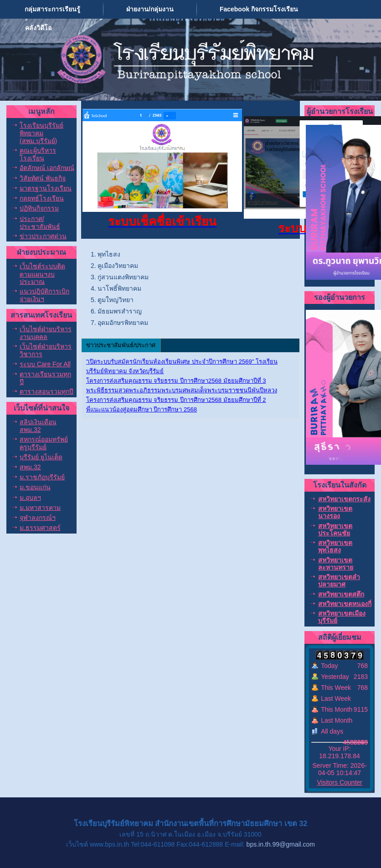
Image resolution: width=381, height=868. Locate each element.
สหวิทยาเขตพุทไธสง (335, 546)
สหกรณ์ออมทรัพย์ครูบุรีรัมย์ (44, 443)
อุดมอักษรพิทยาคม (123, 323)
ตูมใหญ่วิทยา (116, 300)
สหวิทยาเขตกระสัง (344, 499)
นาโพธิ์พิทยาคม (119, 288)
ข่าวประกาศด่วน (43, 236)
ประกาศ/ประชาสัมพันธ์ (40, 223)
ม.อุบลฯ (30, 498)
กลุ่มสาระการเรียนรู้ (52, 9)
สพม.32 (30, 467)
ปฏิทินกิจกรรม (39, 208)
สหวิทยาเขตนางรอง (335, 512)
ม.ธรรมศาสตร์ (40, 528)
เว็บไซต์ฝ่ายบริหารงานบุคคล (46, 333)
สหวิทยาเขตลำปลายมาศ (339, 580)
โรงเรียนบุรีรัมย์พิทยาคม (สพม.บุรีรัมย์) (41, 133)
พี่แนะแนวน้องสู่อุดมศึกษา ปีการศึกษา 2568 (142, 409)
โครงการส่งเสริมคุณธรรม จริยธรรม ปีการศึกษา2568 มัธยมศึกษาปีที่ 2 (176, 400)
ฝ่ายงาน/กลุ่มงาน (150, 9)
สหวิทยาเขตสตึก (341, 594)
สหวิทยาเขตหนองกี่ (345, 604)
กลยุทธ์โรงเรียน (42, 198)
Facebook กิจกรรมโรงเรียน (259, 9)
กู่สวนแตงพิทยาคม (123, 277)
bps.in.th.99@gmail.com (281, 844)
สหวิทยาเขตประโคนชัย (335, 529)
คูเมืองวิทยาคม (118, 266)
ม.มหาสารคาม (40, 508)
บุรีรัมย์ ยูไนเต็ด (41, 457)
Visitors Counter (339, 782)
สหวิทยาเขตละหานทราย (336, 564)
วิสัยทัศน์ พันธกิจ (43, 178)
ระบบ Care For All (45, 364)
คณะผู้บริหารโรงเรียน (38, 154)
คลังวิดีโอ (38, 28)
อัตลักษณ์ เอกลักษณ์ (47, 168)
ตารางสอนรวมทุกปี (46, 391)
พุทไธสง (109, 254)
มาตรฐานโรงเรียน (46, 188)
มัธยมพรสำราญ (120, 311)
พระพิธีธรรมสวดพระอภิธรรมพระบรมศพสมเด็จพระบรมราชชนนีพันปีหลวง (182, 390)
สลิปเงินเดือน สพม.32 (38, 426)
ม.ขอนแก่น (35, 487)
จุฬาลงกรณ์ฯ (38, 518)
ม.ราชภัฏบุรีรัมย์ (42, 477)
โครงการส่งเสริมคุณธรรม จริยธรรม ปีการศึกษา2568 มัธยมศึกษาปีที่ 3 (176, 381)
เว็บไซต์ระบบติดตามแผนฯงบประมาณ (42, 274)
